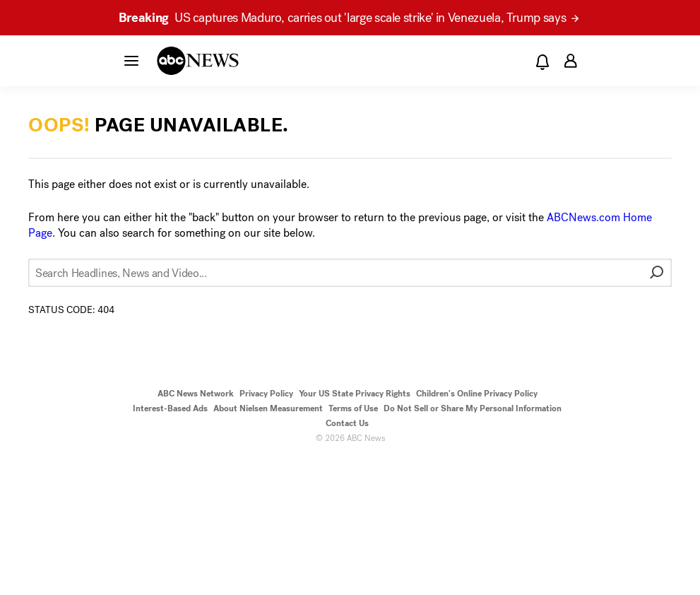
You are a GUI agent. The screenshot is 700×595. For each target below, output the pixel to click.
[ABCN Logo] (198, 61)
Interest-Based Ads (170, 408)
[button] (131, 60)
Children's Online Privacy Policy (477, 394)
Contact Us (347, 423)
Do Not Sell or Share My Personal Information (473, 408)
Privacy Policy (266, 394)
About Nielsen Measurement (268, 408)
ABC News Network (196, 394)
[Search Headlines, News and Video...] (350, 273)
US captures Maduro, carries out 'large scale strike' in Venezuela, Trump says (349, 18)
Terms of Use (353, 408)
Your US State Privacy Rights (355, 394)
